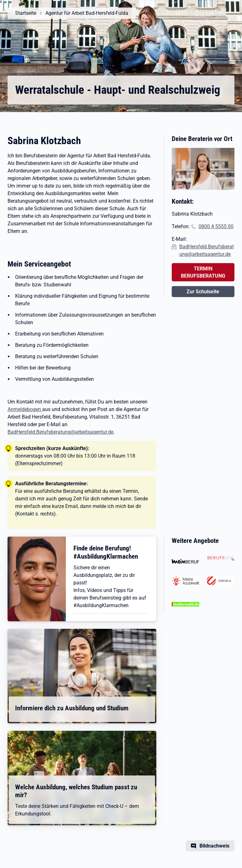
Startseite (26, 13)
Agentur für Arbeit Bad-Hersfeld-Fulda (87, 13)
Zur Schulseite (203, 292)
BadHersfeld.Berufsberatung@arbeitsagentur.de (60, 432)
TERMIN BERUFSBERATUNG (203, 272)
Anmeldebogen (25, 409)
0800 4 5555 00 (216, 226)
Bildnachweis (214, 846)
